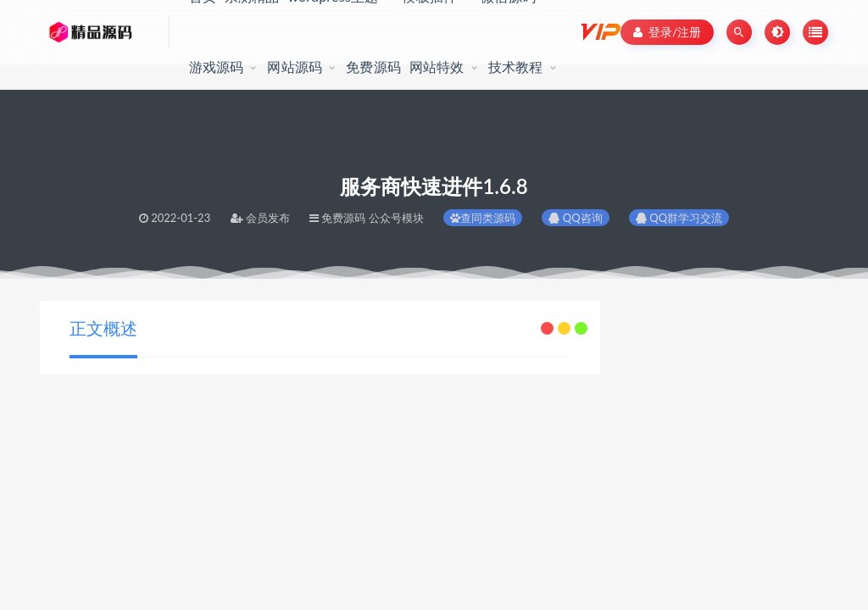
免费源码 (373, 67)
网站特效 (437, 67)
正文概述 (103, 328)
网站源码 (295, 67)
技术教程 (516, 67)
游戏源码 (217, 67)
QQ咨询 (575, 218)
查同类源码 (483, 218)
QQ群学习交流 (679, 218)
